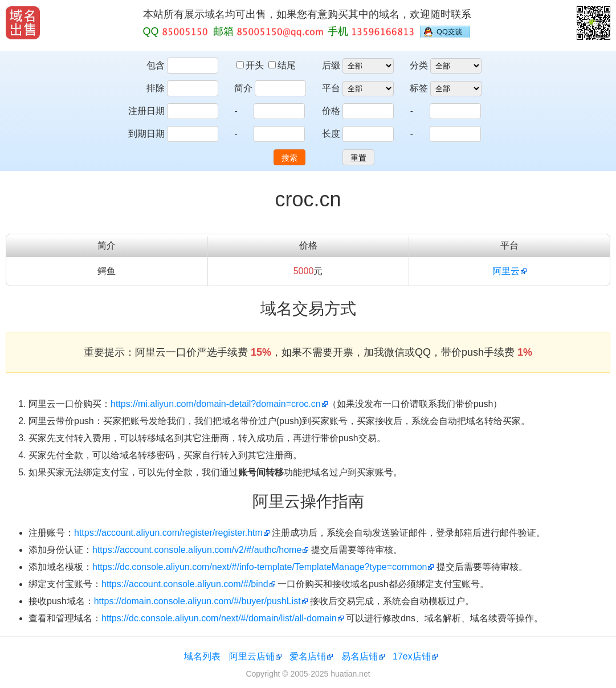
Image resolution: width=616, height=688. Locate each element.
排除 (156, 88)
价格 (331, 111)
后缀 (331, 65)
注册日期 (146, 111)
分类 (419, 65)
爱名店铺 (308, 656)
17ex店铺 (412, 656)
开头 (251, 65)
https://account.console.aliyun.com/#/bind (185, 584)
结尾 (282, 65)
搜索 (289, 158)
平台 (331, 88)
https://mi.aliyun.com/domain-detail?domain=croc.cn (216, 404)
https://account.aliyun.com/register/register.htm (168, 533)
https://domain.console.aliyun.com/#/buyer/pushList (197, 601)
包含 (156, 65)
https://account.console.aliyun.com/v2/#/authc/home (197, 550)
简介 (243, 88)
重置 (358, 158)
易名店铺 (360, 656)
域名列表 (202, 656)
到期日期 (146, 134)
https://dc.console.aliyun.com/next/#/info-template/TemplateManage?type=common (260, 567)
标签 (419, 88)
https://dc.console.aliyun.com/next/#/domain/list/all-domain (219, 618)
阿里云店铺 (252, 656)
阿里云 (506, 271)
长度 (331, 134)
